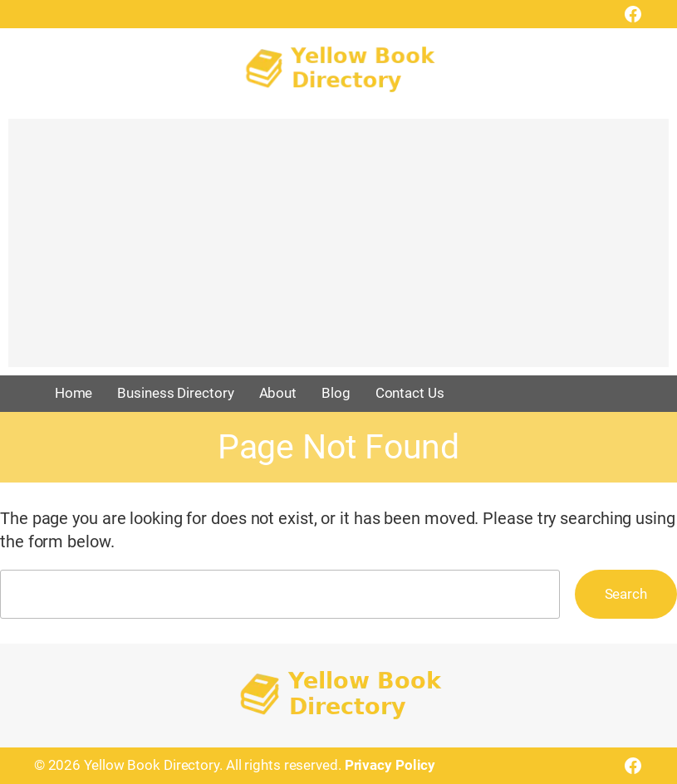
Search (626, 594)
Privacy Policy (390, 765)
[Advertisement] (338, 251)
